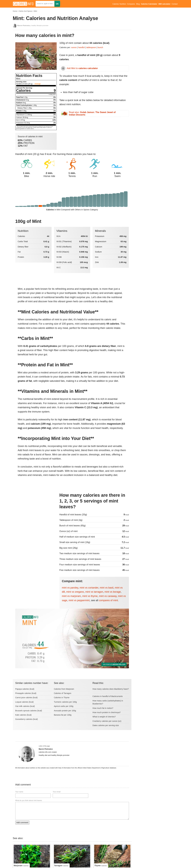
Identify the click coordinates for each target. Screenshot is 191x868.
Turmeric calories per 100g (65, 702)
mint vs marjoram (71, 596)
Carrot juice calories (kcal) (26, 698)
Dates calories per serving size (106, 725)
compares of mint (108, 600)
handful (81, 47)
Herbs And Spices (26, 11)
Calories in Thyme (62, 698)
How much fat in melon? (103, 708)
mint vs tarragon (94, 592)
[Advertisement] (36, 511)
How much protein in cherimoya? (107, 712)
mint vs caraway (108, 596)
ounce (74, 47)
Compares (131, 4)
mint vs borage (113, 592)
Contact (175, 4)
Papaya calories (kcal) (25, 689)
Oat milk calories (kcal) (25, 706)
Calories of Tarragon (63, 693)
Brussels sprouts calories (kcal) (29, 711)
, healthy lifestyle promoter (33, 25)
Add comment (22, 823)
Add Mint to (82, 68)
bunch (100, 47)
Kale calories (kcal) (23, 715)
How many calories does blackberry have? (111, 689)
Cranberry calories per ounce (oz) (107, 721)
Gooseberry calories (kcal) (27, 719)
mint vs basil (107, 588)
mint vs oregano (75, 592)
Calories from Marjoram (64, 689)
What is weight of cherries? (104, 717)
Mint (36, 11)
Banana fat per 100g (63, 715)
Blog (138, 4)
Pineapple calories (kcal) (26, 693)
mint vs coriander (89, 588)
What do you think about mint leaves (29, 800)
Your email (57, 792)
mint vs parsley (70, 588)
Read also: (92, 113)
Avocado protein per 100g (65, 711)
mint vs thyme (90, 596)
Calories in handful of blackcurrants (108, 696)
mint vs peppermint (79, 600)
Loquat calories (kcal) (24, 702)
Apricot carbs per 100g (64, 706)
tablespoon (91, 47)
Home (15, 11)
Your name (19, 792)
